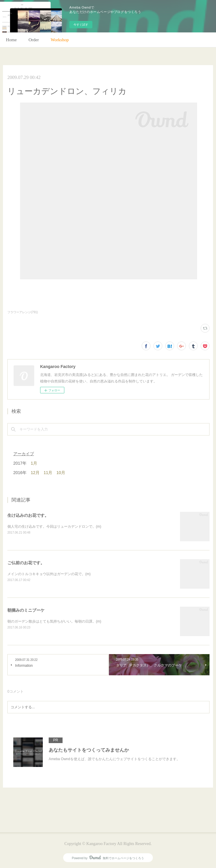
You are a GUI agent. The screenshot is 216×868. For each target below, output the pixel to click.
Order (34, 40)
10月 (61, 473)
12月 (35, 473)
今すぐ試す (81, 25)
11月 (48, 473)
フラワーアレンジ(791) (23, 312)
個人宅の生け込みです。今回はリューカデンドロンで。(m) (54, 527)
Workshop (60, 40)
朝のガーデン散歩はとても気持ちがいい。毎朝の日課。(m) (54, 621)
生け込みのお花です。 (28, 515)
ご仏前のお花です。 (26, 563)
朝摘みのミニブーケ (26, 610)
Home (11, 40)
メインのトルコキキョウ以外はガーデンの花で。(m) (49, 574)
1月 (34, 463)
